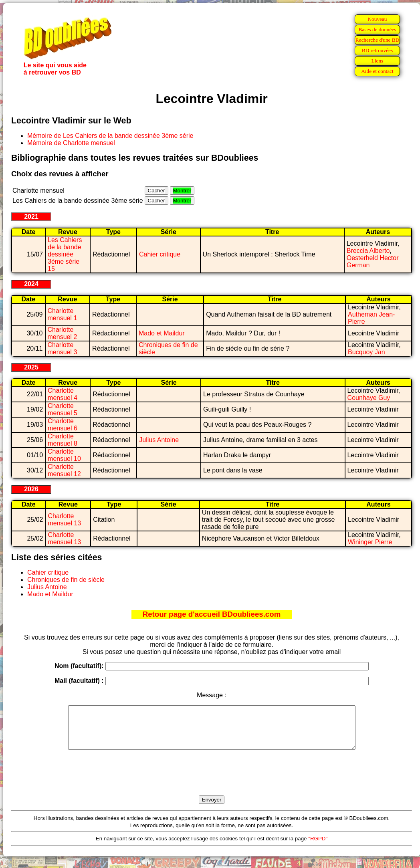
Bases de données (377, 29)
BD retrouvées (377, 50)
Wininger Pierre (370, 542)
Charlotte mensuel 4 (63, 394)
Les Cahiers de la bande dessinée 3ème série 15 (65, 254)
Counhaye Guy (369, 398)
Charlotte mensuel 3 (63, 348)
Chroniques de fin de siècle (66, 580)
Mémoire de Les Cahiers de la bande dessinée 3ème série (110, 136)
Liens (378, 61)
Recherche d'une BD (378, 40)
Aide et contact (377, 71)
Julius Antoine (159, 440)
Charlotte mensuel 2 (63, 333)
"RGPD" (318, 847)
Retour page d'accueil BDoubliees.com (212, 614)
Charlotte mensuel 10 (64, 455)
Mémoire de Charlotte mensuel (71, 143)
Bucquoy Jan (366, 352)
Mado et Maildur (162, 333)
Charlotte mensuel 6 (63, 425)
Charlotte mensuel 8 (63, 440)
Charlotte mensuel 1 (63, 314)
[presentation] (212, 782)
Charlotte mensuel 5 (63, 409)
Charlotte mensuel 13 (64, 520)
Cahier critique (160, 254)
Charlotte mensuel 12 (64, 470)
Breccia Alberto (368, 251)
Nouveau (377, 19)
